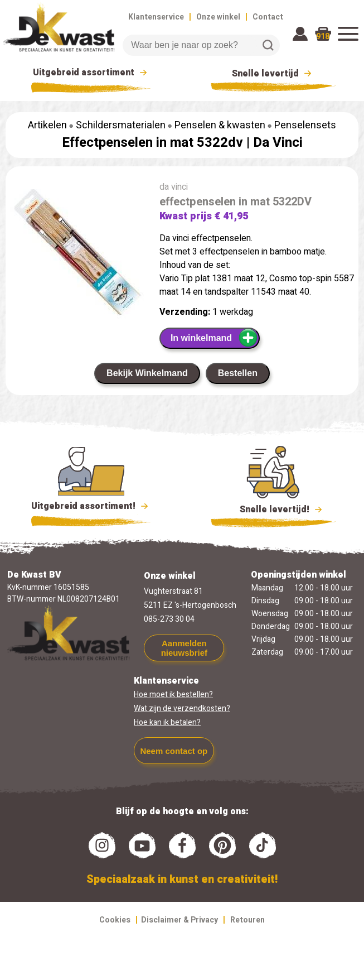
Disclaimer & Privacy (179, 920)
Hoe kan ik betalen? (167, 722)
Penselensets (305, 125)
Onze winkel (218, 17)
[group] (77, 254)
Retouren (247, 920)
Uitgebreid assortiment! (91, 506)
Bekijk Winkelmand (147, 373)
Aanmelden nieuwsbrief (184, 648)
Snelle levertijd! (273, 508)
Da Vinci (278, 143)
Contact (268, 17)
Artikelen (47, 125)
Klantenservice (156, 17)
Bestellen (238, 373)
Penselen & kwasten (220, 125)
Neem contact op (174, 751)
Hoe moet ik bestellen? (173, 695)
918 (323, 37)
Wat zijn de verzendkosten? (182, 708)
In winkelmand (214, 338)
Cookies (115, 920)
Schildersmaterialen (121, 125)
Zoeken (268, 45)
